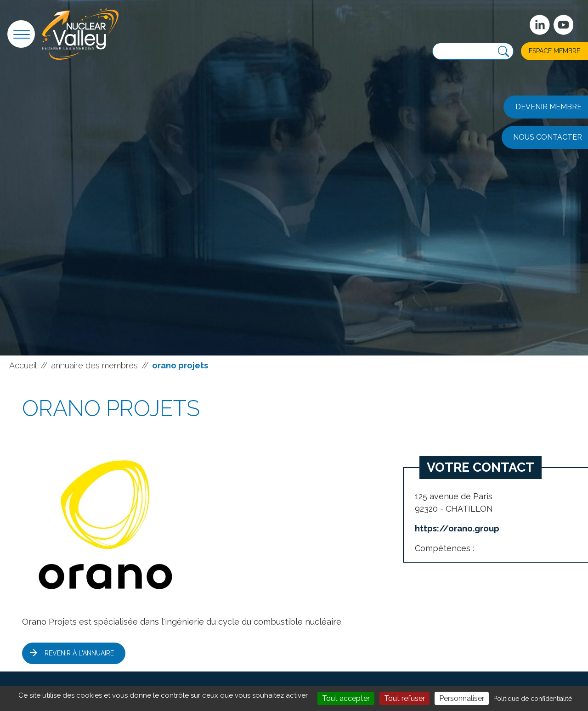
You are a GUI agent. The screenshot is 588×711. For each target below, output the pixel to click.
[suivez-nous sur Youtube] (564, 25)
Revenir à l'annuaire (79, 653)
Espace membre (554, 51)
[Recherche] (503, 52)
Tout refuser (404, 698)
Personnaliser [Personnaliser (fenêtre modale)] (462, 698)
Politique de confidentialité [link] (533, 699)
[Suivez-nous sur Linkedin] (540, 25)
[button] (21, 34)
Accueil (23, 365)
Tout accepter (346, 698)
